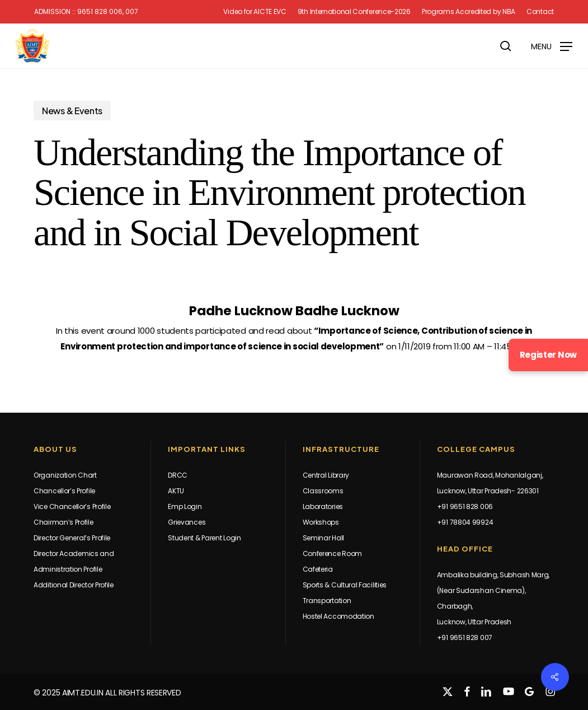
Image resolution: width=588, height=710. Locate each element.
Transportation (327, 601)
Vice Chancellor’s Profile (72, 506)
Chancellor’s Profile (64, 491)
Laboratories (323, 506)
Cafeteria (318, 569)
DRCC (178, 475)
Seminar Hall (323, 538)
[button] (552, 46)
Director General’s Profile (72, 538)
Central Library (326, 475)
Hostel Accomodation (338, 616)
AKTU (176, 491)
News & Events (72, 111)
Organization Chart (65, 475)
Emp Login (185, 506)
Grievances (187, 522)
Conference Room (333, 553)
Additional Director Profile (74, 585)
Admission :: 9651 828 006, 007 (86, 12)
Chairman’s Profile (63, 522)
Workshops (321, 522)
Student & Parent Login (204, 538)
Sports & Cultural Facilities (345, 585)
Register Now (548, 355)
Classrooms (323, 491)
